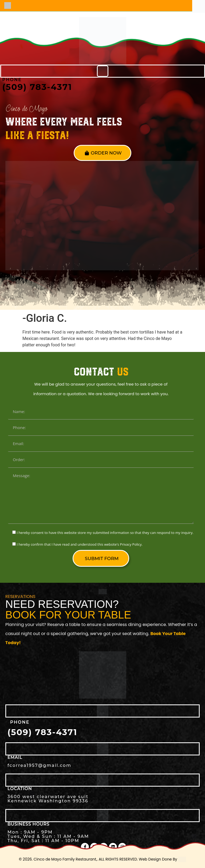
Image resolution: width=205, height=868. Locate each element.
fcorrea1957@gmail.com (39, 765)
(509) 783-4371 (37, 87)
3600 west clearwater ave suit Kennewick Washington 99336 (48, 799)
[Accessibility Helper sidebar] (199, 6)
